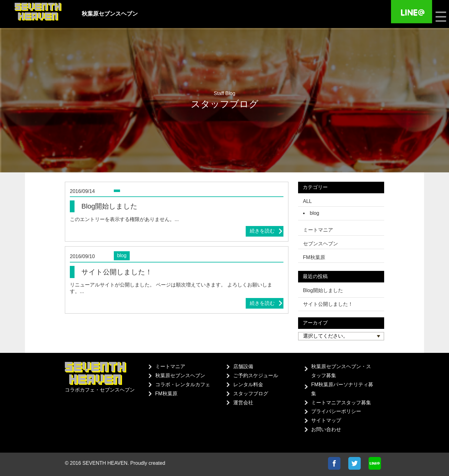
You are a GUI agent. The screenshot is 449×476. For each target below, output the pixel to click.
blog (315, 213)
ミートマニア (170, 366)
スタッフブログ (251, 394)
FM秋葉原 (166, 394)
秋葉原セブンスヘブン (180, 375)
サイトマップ (326, 420)
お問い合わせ (326, 429)
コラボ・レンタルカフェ (183, 385)
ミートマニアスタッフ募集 (341, 403)
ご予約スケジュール (256, 375)
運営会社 (243, 403)
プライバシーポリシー (336, 411)
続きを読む (262, 231)
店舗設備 (243, 366)
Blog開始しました (323, 290)
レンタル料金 (248, 385)
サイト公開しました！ (328, 304)
